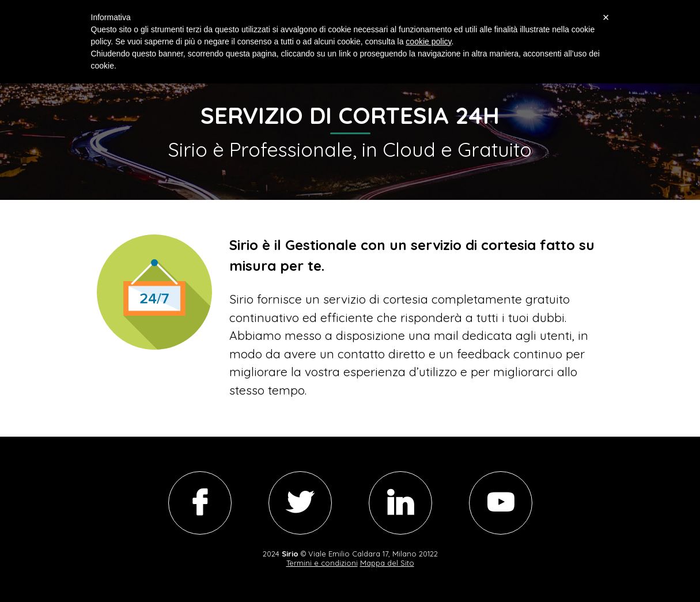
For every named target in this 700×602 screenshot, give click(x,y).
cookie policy (428, 41)
